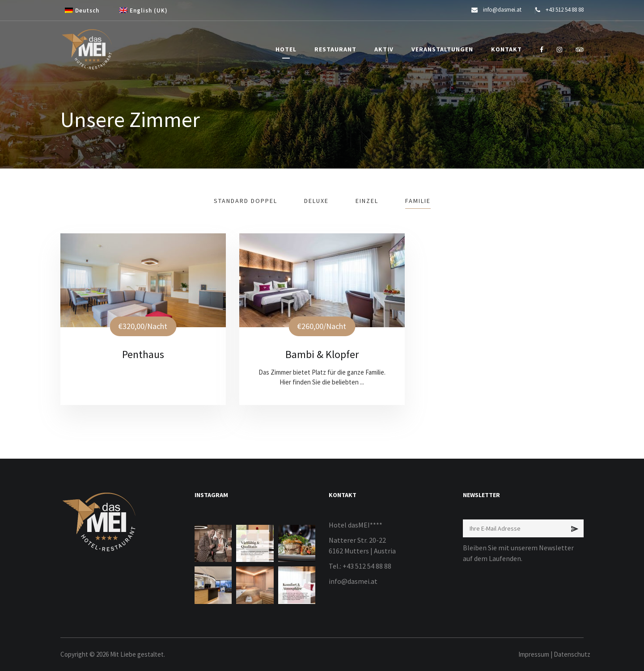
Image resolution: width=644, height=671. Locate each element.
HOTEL (286, 49)
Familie (418, 201)
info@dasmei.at (353, 581)
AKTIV (384, 49)
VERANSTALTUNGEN (442, 49)
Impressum (534, 654)
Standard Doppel (246, 201)
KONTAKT (506, 49)
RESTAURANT (335, 49)
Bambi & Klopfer (322, 354)
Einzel (367, 201)
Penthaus (143, 354)
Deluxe (316, 201)
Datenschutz (572, 654)
